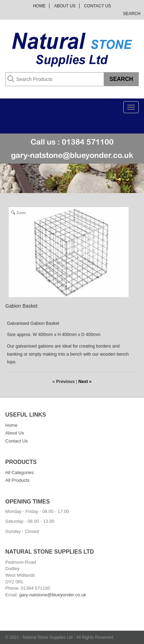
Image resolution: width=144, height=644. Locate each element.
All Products (17, 480)
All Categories (19, 472)
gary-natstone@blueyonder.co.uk (53, 595)
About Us (65, 6)
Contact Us (98, 6)
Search (132, 14)
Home (39, 6)
